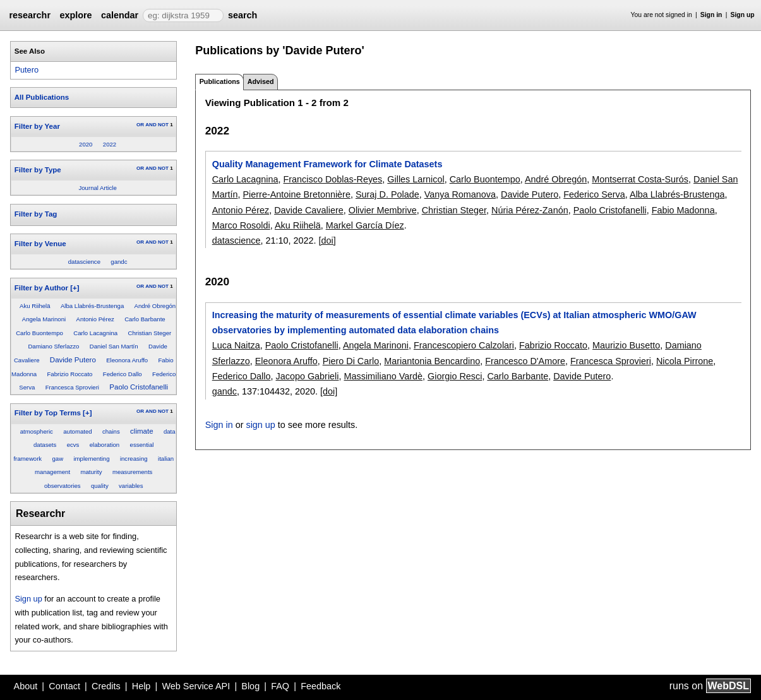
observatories (63, 486)
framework (27, 459)
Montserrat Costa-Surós (640, 179)
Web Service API (196, 686)
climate (141, 431)
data (170, 431)
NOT (163, 125)
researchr (30, 15)
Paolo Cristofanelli (139, 387)
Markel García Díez (365, 225)
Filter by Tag (36, 214)
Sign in (711, 15)
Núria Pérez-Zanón (530, 210)
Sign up (743, 15)
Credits (106, 686)
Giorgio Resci (455, 376)
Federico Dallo (123, 374)
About (26, 686)
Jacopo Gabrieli (308, 376)
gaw (58, 459)
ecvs (73, 445)
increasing (134, 459)
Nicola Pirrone (685, 361)
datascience (84, 262)
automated (77, 431)
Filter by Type (38, 170)
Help (141, 686)
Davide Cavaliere (309, 210)
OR (140, 125)
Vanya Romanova (460, 194)
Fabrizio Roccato (69, 374)
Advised (261, 81)
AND (151, 125)
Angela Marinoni (44, 319)
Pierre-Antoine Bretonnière (297, 194)
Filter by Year (37, 126)
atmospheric (37, 431)
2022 (110, 144)
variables (131, 486)
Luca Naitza (236, 345)
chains (111, 431)
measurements (132, 472)
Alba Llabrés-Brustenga (92, 306)
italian (166, 459)
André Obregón (155, 306)
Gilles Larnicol (416, 179)
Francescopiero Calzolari (464, 345)
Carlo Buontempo (39, 333)
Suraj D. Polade (387, 194)
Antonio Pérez (95, 319)
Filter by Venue (40, 244)
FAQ (280, 686)
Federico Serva (594, 194)
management (52, 472)
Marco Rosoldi (241, 225)
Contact (64, 686)
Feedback (321, 686)
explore (75, 15)
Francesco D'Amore (525, 361)
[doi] (327, 240)
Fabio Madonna (683, 210)
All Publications (42, 97)
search (243, 15)
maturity (91, 472)
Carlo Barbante (145, 319)
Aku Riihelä (35, 306)
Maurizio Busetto (626, 345)
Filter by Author (41, 288)
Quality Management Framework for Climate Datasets (327, 164)
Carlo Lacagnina (95, 333)
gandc (119, 262)
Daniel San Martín (114, 346)
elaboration (105, 445)
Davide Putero (73, 360)
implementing (91, 459)
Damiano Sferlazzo (53, 346)
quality (100, 486)
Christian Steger (149, 333)
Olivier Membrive (383, 210)
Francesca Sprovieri (72, 387)
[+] (75, 288)
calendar (120, 15)
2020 (86, 144)
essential (142, 445)
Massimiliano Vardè (384, 376)
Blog (250, 686)
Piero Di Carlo (351, 361)
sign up (260, 425)
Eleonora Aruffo (127, 360)
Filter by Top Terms (48, 413)
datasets (45, 445)
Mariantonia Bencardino (432, 361)
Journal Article (97, 188)
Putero (27, 70)
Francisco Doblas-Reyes (333, 179)
